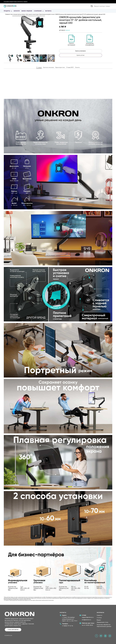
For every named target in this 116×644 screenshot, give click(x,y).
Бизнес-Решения (27, 11)
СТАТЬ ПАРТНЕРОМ (13, 630)
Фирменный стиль (102, 622)
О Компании (38, 11)
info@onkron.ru (86, 620)
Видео (99, 620)
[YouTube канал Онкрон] (101, 636)
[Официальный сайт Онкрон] (110, 636)
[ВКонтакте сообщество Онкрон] (105, 636)
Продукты (7, 11)
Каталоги (17, 11)
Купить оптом (81, 55)
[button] (53, 58)
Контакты (48, 11)
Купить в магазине (81, 51)
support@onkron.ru (88, 617)
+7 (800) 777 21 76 (68, 626)
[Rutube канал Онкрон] (96, 636)
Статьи (99, 618)
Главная (7, 14)
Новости (99, 615)
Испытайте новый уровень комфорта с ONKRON (16, 2)
